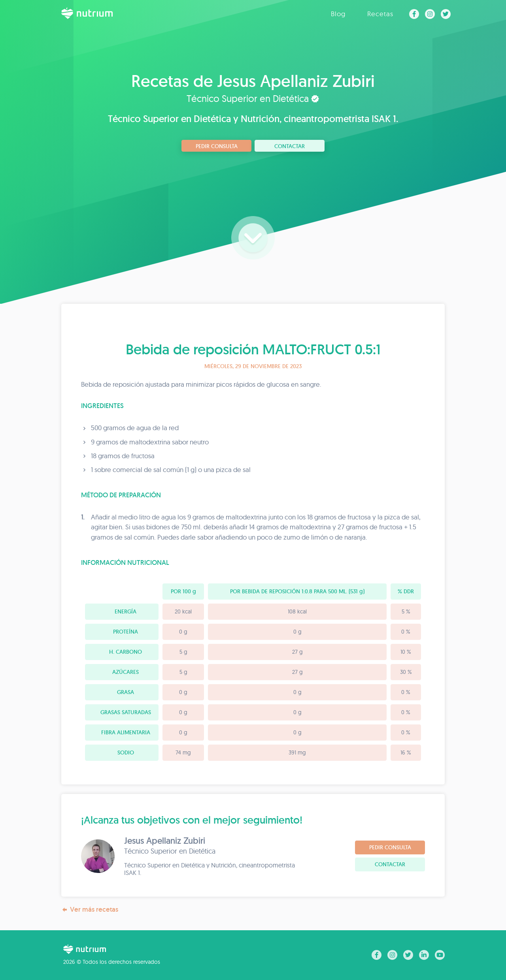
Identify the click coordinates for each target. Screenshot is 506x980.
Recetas (380, 14)
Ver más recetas (90, 909)
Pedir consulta (217, 146)
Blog (338, 14)
